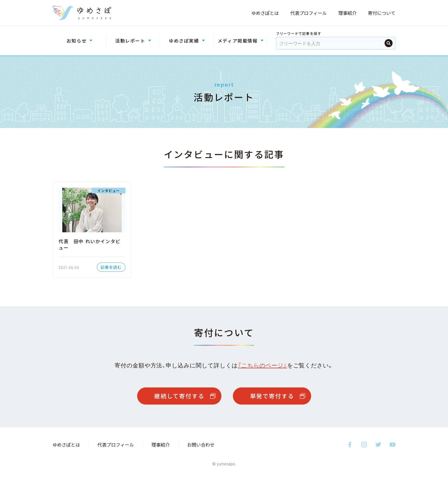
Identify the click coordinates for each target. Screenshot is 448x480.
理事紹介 (347, 13)
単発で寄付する (272, 396)
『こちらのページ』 (262, 365)
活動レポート (130, 41)
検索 (389, 43)
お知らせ (77, 41)
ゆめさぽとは (265, 13)
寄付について (382, 13)
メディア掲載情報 (238, 41)
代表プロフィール (309, 13)
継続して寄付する (179, 396)
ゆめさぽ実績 (184, 41)
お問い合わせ (201, 445)
